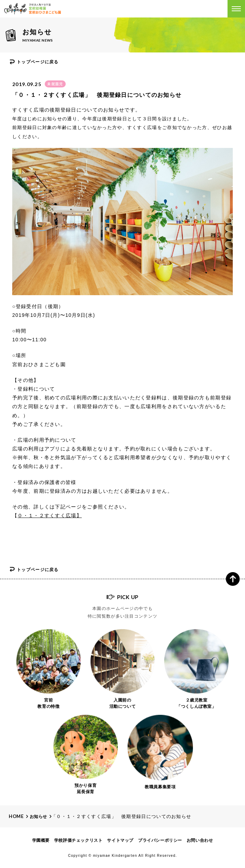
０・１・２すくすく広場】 (50, 515)
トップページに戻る (38, 62)
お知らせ (38, 817)
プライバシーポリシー (160, 840)
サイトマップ (120, 840)
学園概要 (41, 840)
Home (16, 816)
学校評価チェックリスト (78, 840)
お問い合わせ (200, 840)
